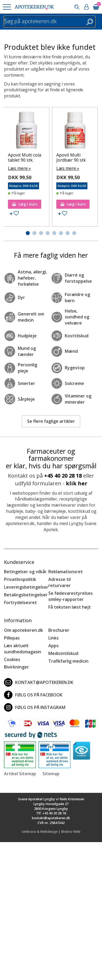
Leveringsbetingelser (26, 587)
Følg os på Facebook (33, 695)
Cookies (12, 659)
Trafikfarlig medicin (68, 661)
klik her (77, 483)
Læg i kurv (25, 204)
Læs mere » (19, 168)
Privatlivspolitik (20, 579)
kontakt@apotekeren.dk (39, 682)
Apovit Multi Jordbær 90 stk (71, 157)
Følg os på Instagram (35, 707)
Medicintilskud (63, 653)
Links (54, 638)
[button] (7, 7)
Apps (54, 646)
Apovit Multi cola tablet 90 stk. (25, 157)
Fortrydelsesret (20, 602)
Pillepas (12, 638)
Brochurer (59, 630)
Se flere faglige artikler (51, 421)
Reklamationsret (66, 572)
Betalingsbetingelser (26, 595)
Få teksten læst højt (70, 607)
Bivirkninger (16, 667)
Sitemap (51, 774)
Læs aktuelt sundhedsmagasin (23, 649)
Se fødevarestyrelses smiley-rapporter (71, 596)
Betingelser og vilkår (25, 572)
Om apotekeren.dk (24, 630)
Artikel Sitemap (20, 774)
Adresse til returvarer (59, 582)
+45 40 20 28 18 (63, 476)
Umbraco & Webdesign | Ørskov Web (51, 832)
